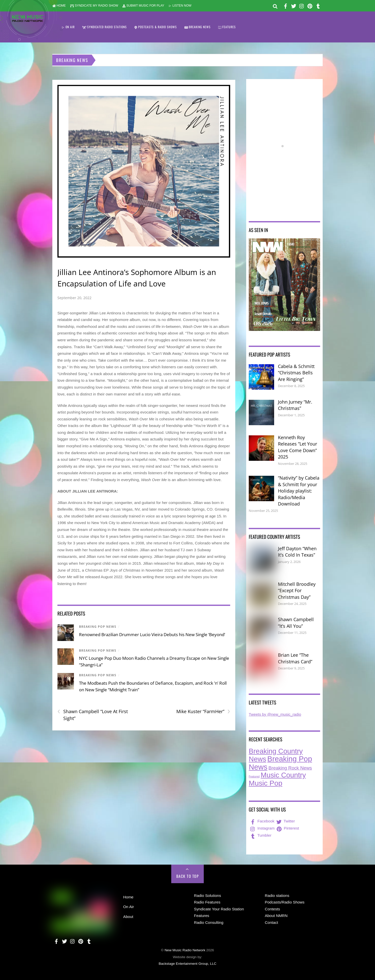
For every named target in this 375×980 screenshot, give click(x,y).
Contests (272, 909)
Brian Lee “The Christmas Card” (295, 658)
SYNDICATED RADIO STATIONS (105, 27)
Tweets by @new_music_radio (275, 714)
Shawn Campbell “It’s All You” (296, 623)
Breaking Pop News (98, 627)
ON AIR (68, 27)
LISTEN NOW (180, 6)
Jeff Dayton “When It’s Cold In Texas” (297, 552)
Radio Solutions (208, 895)
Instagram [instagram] (262, 828)
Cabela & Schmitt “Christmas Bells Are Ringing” (296, 373)
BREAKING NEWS (198, 27)
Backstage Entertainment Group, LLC (187, 964)
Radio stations (277, 895)
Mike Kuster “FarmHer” (203, 711)
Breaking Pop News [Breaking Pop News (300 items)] (280, 763)
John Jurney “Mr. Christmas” (295, 405)
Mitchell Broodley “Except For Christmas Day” (297, 591)
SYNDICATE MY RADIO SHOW (94, 6)
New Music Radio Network (185, 950)
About (128, 917)
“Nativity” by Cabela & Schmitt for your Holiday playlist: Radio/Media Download (299, 491)
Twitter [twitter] (285, 821)
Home (128, 897)
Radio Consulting (209, 922)
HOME (59, 6)
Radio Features (207, 902)
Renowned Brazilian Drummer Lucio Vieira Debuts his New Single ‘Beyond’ (152, 634)
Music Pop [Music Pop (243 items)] (265, 783)
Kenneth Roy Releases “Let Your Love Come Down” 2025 (298, 447)
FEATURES (227, 27)
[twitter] (294, 5)
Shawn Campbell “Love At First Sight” (93, 715)
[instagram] (302, 5)
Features (202, 916)
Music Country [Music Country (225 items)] (283, 775)
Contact (271, 922)
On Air (129, 907)
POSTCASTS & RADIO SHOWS (156, 27)
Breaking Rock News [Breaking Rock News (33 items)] (290, 768)
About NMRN (276, 916)
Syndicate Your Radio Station (219, 909)
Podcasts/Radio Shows (285, 902)
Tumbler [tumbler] (260, 835)
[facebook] (286, 5)
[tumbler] (318, 5)
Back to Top (188, 876)
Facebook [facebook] (262, 821)
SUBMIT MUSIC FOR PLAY (143, 6)
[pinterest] (310, 5)
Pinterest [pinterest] (287, 828)
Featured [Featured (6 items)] (254, 776)
